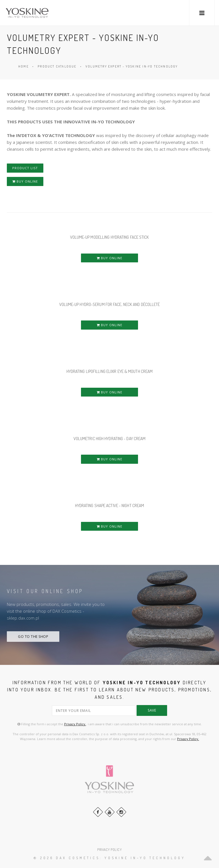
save (152, 710)
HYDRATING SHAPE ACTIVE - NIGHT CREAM (110, 506)
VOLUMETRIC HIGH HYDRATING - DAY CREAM (110, 439)
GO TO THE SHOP (33, 637)
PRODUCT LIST (25, 168)
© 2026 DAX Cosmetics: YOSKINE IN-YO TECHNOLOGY (109, 858)
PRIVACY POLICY (109, 850)
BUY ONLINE (25, 181)
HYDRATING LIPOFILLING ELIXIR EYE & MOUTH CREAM (110, 371)
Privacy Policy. (75, 724)
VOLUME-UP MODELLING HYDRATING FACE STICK (110, 237)
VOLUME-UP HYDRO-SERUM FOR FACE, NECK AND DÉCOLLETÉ (110, 304)
